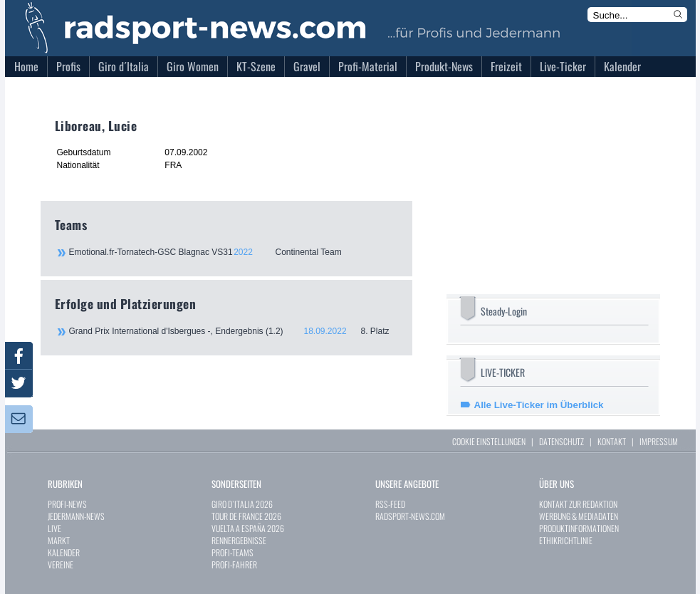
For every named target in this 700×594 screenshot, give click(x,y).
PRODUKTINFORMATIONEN (579, 528)
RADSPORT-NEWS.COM (410, 516)
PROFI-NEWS (67, 504)
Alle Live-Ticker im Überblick (539, 405)
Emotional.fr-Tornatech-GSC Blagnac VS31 (233, 252)
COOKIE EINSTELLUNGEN (489, 441)
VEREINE (61, 564)
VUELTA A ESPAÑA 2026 (248, 528)
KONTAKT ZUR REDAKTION (578, 504)
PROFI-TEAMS (233, 552)
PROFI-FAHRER (234, 564)
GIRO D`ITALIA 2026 (242, 504)
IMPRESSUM (659, 441)
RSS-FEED (390, 504)
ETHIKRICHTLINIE (566, 540)
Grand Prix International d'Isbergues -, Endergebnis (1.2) (234, 331)
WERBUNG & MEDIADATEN (579, 516)
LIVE (54, 528)
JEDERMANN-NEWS (76, 516)
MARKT (59, 540)
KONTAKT (612, 441)
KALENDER (64, 552)
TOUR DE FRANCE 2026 (246, 516)
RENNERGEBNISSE (239, 540)
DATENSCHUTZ (561, 441)
